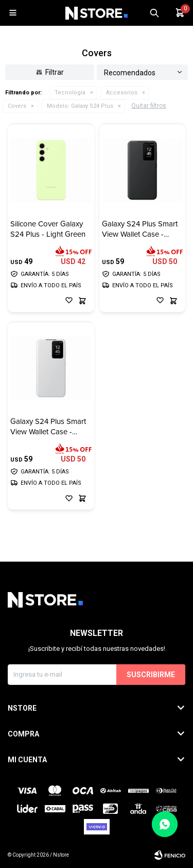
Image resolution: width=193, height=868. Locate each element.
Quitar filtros (149, 106)
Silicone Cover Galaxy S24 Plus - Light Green (48, 229)
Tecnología (70, 93)
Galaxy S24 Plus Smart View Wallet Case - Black (140, 229)
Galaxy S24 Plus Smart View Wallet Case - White (48, 427)
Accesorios (122, 93)
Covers (17, 106)
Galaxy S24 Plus (80, 106)
